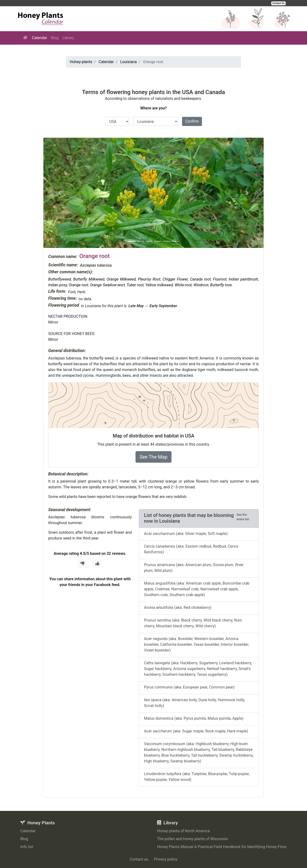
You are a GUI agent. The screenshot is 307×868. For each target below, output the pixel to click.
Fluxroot (220, 279)
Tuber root (135, 285)
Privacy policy (166, 859)
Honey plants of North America (183, 831)
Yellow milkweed (159, 285)
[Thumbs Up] (97, 564)
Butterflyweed (60, 279)
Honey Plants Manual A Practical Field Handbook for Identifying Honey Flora (222, 847)
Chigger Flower (175, 279)
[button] (60, 193)
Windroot (201, 285)
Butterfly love (221, 285)
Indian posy (58, 285)
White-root (183, 285)
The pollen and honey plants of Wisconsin (192, 839)
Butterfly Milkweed (89, 279)
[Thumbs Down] (83, 564)
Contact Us (278, 3)
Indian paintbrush (243, 279)
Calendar (39, 38)
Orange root (78, 285)
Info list (27, 847)
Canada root (200, 279)
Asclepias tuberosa (96, 265)
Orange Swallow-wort (107, 285)
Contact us (139, 859)
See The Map (153, 457)
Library (68, 38)
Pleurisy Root (149, 279)
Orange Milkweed (121, 279)
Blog (55, 38)
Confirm (192, 121)
